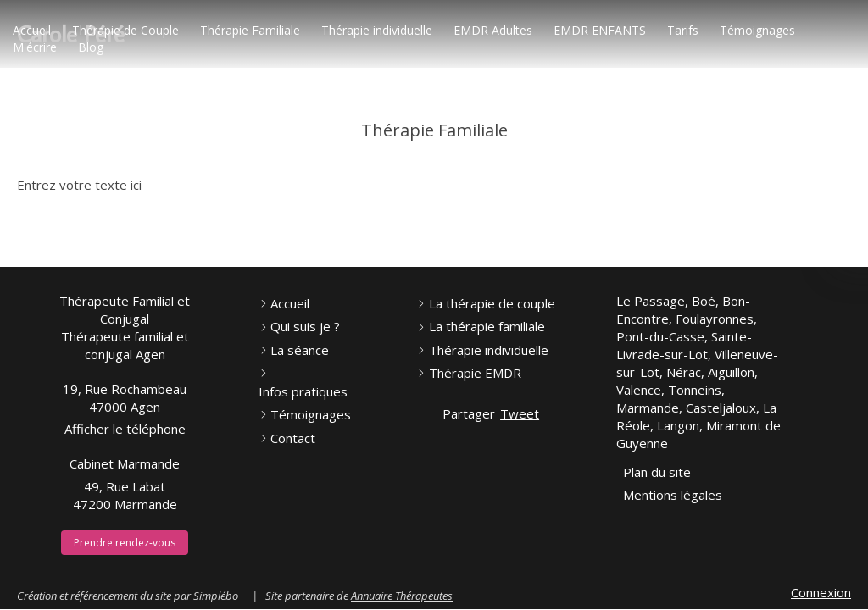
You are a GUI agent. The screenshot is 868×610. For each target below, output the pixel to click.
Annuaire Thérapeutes (402, 596)
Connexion (821, 592)
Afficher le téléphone (125, 429)
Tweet (520, 413)
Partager (469, 413)
